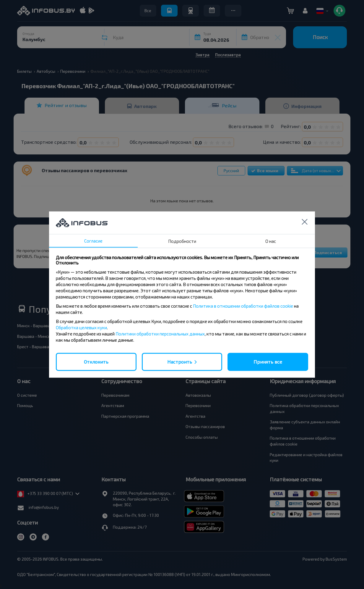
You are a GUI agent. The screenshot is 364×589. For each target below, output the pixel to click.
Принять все (268, 362)
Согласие (93, 241)
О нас (271, 241)
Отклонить (96, 362)
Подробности (182, 241)
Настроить (180, 362)
